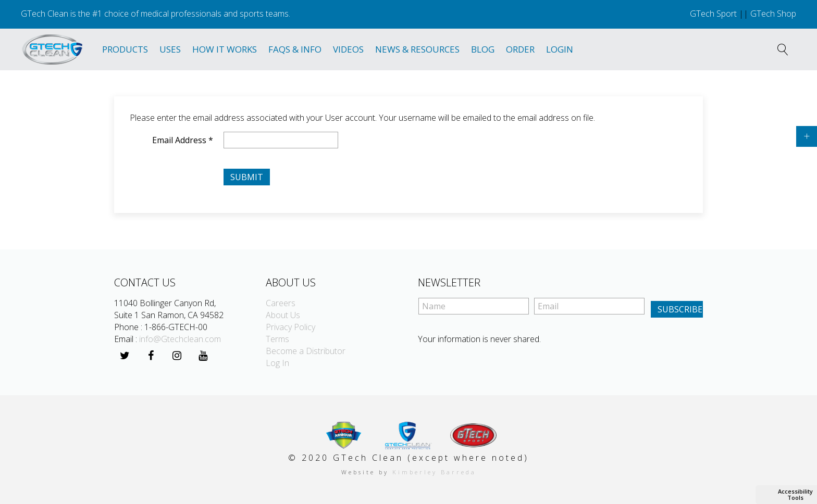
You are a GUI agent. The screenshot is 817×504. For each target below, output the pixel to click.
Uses (170, 49)
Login (560, 49)
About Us (283, 315)
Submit (247, 177)
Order (520, 49)
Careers (281, 303)
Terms (277, 339)
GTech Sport (713, 14)
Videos (348, 49)
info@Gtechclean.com (180, 339)
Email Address (183, 140)
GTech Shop (773, 14)
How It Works (225, 49)
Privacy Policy (290, 327)
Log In (277, 363)
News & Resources (417, 49)
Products (125, 49)
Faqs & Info (295, 49)
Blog (483, 49)
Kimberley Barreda (434, 472)
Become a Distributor (306, 351)
